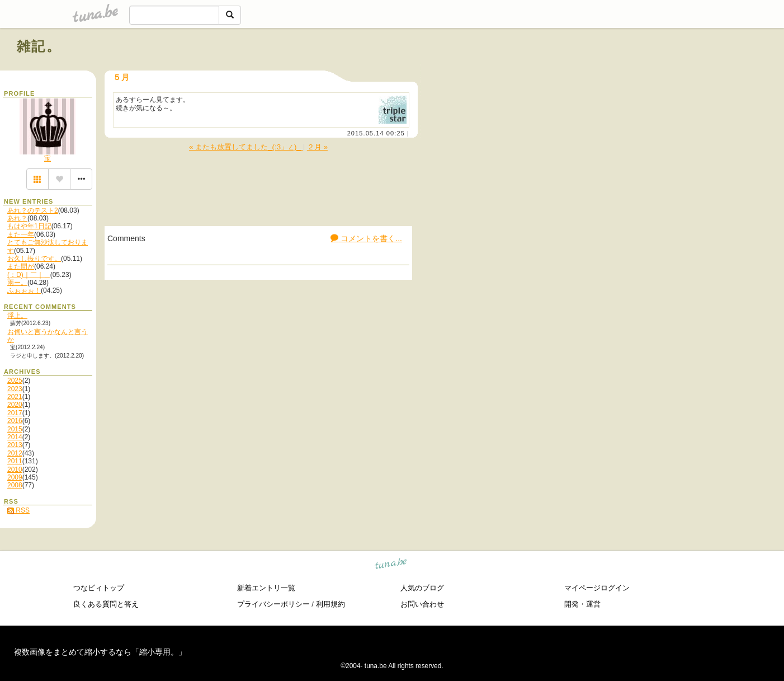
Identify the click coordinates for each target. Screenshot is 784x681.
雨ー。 (17, 283)
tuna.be (391, 565)
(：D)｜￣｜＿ (29, 275)
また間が (21, 266)
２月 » (317, 147)
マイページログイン (597, 588)
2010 (15, 469)
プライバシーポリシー (273, 604)
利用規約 (330, 604)
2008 (15, 485)
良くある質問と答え (106, 604)
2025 (15, 381)
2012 (15, 453)
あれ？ (17, 218)
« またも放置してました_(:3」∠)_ (246, 147)
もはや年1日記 (29, 226)
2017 (15, 413)
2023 (15, 389)
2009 (15, 477)
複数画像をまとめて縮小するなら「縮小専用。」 (100, 652)
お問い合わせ (422, 604)
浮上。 (17, 316)
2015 (15, 429)
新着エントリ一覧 (266, 588)
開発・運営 (582, 604)
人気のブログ (422, 588)
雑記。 (39, 46)
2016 (15, 421)
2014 (15, 437)
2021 (15, 397)
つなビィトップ (99, 588)
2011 (15, 461)
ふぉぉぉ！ (24, 290)
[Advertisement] (640, 72)
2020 (15, 405)
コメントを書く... (366, 238)
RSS (18, 510)
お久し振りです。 (34, 259)
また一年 (21, 234)
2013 (15, 445)
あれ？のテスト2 (33, 210)
